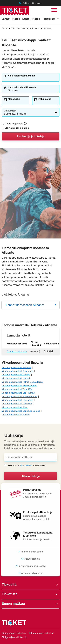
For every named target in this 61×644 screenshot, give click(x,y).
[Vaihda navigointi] (54, 10)
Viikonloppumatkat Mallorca (17, 404)
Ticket (5, 28)
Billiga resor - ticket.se (14, 633)
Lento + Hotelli (31, 19)
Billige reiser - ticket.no (41, 633)
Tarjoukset (49, 19)
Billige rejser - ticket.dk (14, 637)
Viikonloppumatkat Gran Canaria (19, 386)
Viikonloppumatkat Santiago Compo (21, 411)
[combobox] (33, 79)
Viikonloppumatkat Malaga (16, 375)
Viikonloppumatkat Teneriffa (17, 389)
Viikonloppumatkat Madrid (16, 378)
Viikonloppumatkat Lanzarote (17, 400)
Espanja (36, 28)
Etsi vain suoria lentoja (15, 128)
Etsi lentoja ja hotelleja (30, 136)
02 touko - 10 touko (17, 351)
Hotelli (16, 19)
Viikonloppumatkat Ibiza (15, 407)
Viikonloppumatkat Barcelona (17, 371)
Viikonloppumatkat (20, 28)
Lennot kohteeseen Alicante (25, 305)
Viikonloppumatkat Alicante (17, 367)
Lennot (6, 19)
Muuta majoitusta (12, 124)
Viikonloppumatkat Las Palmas (18, 393)
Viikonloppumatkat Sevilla (16, 415)
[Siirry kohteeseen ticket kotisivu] (15, 10)
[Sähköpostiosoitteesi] (30, 457)
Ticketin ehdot (26, 465)
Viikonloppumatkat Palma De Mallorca (22, 382)
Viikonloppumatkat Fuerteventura (19, 396)
